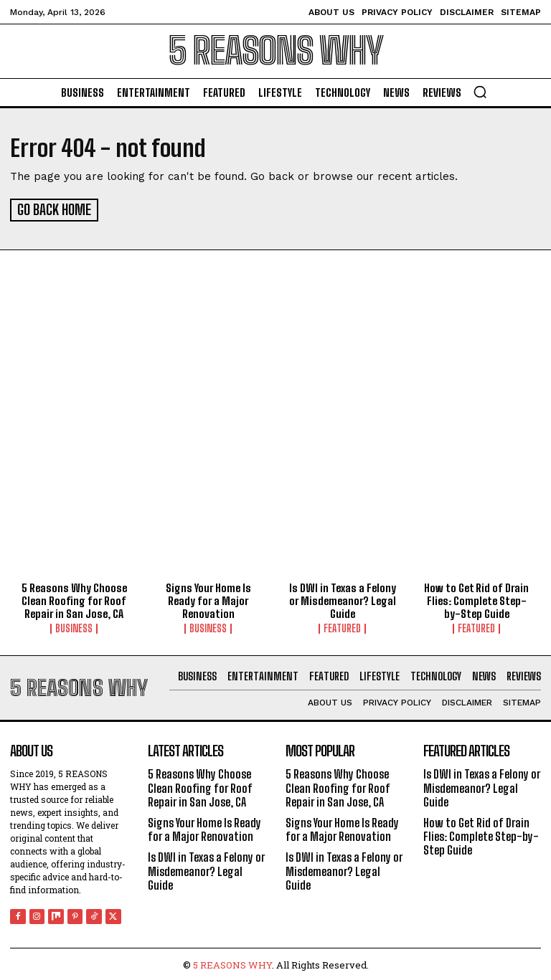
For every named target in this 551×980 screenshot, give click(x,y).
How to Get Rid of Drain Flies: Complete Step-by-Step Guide (476, 599)
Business (74, 627)
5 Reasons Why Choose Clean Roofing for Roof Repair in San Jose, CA (74, 599)
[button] (480, 92)
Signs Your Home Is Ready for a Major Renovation (208, 599)
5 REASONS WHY (232, 963)
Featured (342, 627)
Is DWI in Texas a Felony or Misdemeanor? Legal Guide (343, 599)
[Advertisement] (275, 377)
